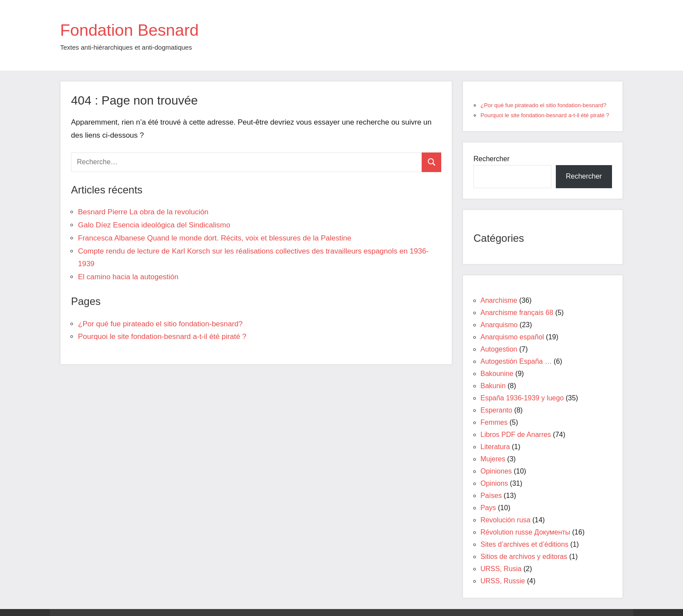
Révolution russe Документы (525, 532)
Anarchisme (499, 300)
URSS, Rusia (501, 569)
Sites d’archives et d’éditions (524, 544)
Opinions (494, 483)
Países (491, 496)
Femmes (494, 422)
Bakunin (493, 386)
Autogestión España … (516, 361)
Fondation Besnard (134, 30)
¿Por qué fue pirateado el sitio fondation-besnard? (160, 324)
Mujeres (493, 459)
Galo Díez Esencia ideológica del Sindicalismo (154, 225)
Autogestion (499, 349)
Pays (488, 508)
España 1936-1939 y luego (522, 398)
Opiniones (496, 471)
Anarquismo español (512, 337)
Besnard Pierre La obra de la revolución (143, 212)
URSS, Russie (503, 581)
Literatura (495, 447)
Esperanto (496, 410)
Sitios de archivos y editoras (524, 557)
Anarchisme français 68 (517, 313)
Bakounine (497, 374)
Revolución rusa (505, 520)
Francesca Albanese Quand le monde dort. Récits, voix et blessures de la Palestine (215, 238)
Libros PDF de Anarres (516, 435)
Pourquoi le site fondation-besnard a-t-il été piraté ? (162, 337)
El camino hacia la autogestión (128, 277)
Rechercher (492, 159)
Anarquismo (499, 325)
